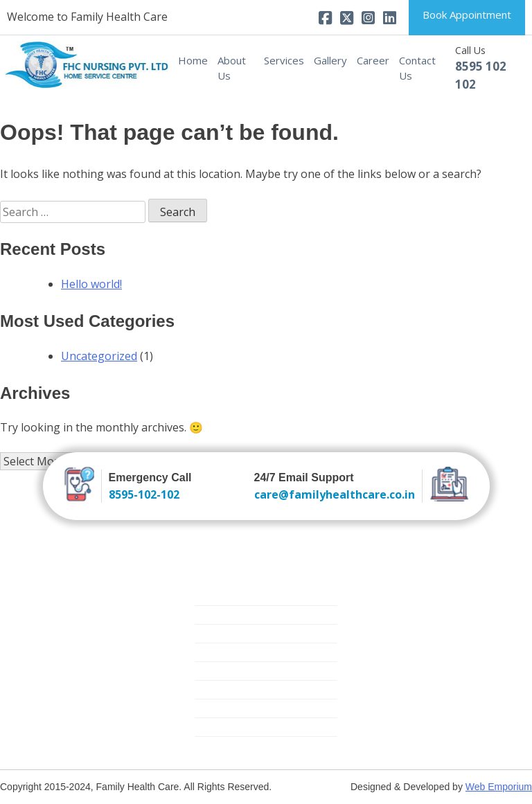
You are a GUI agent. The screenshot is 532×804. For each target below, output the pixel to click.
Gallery (330, 60)
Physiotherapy (227, 727)
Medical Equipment (237, 708)
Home (193, 60)
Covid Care (219, 745)
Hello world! (91, 284)
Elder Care (218, 652)
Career (373, 60)
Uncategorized (99, 356)
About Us (232, 68)
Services (284, 60)
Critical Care (221, 671)
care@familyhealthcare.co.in (335, 494)
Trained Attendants (238, 615)
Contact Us (417, 68)
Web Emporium (499, 787)
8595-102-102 (144, 494)
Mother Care (223, 689)
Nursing (212, 596)
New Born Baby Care (242, 633)
